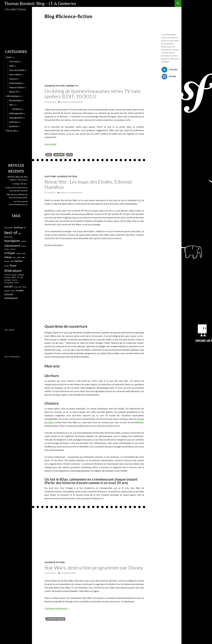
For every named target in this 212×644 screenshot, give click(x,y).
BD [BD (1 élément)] (25, 228)
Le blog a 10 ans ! (20, 184)
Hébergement (16, 113)
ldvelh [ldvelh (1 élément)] (6, 266)
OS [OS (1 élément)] (18, 277)
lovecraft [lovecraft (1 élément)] (7, 275)
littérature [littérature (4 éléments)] (13, 270)
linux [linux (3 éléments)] (13, 265)
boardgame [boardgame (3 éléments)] (12, 241)
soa (70, 155)
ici (139, 200)
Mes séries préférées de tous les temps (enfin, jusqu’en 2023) (17, 196)
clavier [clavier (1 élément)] (23, 246)
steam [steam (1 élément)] (13, 291)
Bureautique (15, 100)
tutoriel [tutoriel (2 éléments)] (9, 294)
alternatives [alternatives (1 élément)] (9, 228)
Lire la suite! (50, 144)
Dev (11, 105)
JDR (11, 66)
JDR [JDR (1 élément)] (12, 261)
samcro (59, 155)
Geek (9, 57)
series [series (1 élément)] (24, 287)
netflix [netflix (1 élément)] (14, 277)
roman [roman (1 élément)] (16, 282)
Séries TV (72, 86)
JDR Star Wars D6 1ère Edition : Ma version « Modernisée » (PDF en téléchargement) (17, 178)
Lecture (51, 176)
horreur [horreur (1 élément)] (7, 261)
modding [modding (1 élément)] (21, 275)
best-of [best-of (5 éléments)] (11, 232)
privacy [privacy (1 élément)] (15, 280)
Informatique (13, 96)
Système (13, 126)
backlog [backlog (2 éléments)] (18, 227)
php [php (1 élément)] (21, 277)
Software (14, 122)
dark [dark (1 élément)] (24, 253)
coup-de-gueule (56, 619)
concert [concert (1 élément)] (13, 249)
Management (16, 118)
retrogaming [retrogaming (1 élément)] (9, 282)
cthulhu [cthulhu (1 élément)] (19, 253)
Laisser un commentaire (72, 102)
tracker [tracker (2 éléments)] (20, 290)
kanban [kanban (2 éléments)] (19, 261)
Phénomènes (16, 83)
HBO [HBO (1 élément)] (23, 257)
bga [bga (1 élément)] (20, 233)
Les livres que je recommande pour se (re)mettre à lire (18, 203)
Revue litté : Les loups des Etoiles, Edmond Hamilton (88, 184)
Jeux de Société (17, 70)
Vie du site (11, 130)
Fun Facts (14, 61)
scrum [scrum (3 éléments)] (9, 286)
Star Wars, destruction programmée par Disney (94, 568)
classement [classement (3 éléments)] (12, 245)
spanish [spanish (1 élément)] (7, 291)
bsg (49, 155)
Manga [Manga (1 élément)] (14, 275)
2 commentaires (68, 573)
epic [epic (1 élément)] (14, 257)
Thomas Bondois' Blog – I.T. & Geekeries (40, 3)
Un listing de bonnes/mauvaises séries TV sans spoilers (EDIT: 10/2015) (93, 94)
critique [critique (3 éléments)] (10, 253)
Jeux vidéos (15, 74)
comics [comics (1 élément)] (7, 249)
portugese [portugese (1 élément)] (8, 280)
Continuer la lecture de (57, 608)
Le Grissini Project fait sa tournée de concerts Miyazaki (17, 189)
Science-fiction (55, 86)
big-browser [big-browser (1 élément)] (8, 237)
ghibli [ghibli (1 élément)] (19, 257)
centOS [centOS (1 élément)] (23, 241)
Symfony (17, 109)
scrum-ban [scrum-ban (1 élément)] (17, 287)
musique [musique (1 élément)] (7, 277)
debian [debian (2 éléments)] (8, 257)
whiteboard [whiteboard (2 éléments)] (11, 298)
